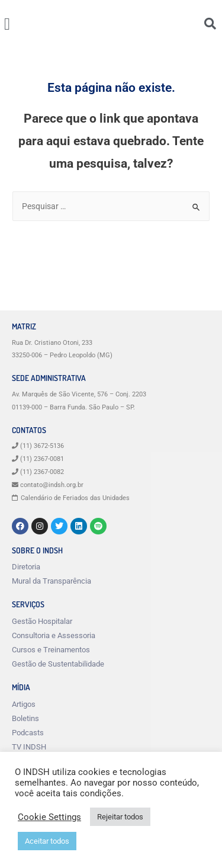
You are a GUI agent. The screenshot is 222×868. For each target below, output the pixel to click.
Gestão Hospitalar (42, 621)
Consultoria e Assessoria (54, 635)
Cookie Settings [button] (49, 817)
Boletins (25, 718)
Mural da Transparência (52, 581)
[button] (7, 24)
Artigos (24, 704)
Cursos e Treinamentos (51, 650)
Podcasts (28, 733)
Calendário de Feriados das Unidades (75, 498)
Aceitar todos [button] (47, 841)
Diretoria (26, 567)
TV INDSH (29, 747)
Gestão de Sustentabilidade (58, 664)
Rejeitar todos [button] (120, 817)
